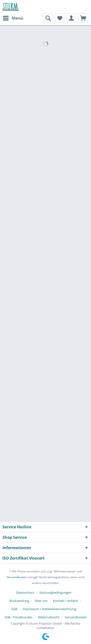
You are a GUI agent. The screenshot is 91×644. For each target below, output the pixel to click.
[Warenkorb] (83, 18)
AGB (14, 609)
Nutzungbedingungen (55, 592)
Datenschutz (25, 592)
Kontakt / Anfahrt (66, 601)
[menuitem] (13, 18)
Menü (13, 18)
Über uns (41, 601)
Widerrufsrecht (49, 617)
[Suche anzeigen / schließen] (48, 18)
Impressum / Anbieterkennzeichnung (49, 609)
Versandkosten (17, 577)
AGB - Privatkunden (18, 617)
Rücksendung (19, 601)
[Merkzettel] (59, 18)
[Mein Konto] (71, 18)
